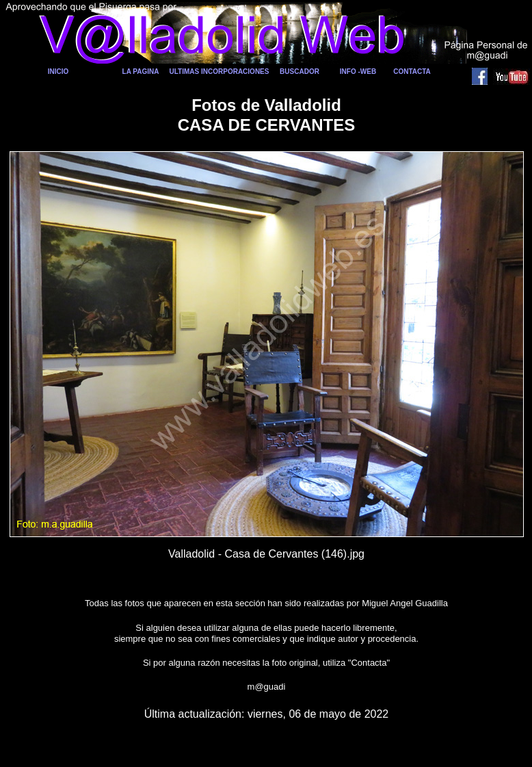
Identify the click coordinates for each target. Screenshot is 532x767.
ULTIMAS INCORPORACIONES (220, 71)
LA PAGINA (141, 71)
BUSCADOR (300, 71)
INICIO (58, 71)
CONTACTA (412, 71)
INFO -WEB (358, 71)
